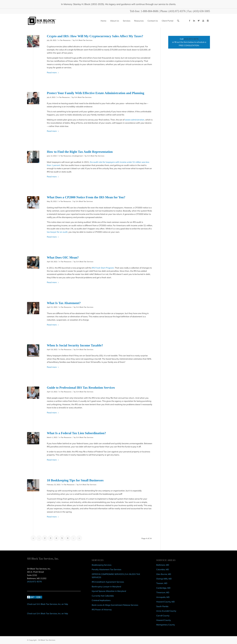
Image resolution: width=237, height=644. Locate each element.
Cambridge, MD (163, 588)
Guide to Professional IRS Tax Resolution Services (81, 388)
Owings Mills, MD (164, 579)
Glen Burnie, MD (164, 574)
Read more (53, 72)
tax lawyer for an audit (57, 232)
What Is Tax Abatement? (64, 303)
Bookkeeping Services (102, 565)
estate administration (135, 120)
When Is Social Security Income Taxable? (75, 345)
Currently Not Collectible (103, 596)
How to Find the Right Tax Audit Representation (80, 152)
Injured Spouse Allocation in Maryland (109, 591)
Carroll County (163, 616)
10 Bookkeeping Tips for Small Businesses (75, 480)
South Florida (162, 606)
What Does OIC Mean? (63, 257)
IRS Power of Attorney (102, 610)
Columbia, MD (163, 569)
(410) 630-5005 (201, 11)
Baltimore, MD (163, 565)
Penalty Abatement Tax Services (106, 569)
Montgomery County (166, 625)
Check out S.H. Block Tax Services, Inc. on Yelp (48, 604)
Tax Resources (65, 40)
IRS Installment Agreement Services (108, 582)
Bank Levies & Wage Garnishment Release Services (115, 605)
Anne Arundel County (166, 611)
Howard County (164, 620)
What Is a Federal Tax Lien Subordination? (76, 433)
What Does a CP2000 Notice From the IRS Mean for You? (86, 197)
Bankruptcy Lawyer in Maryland (106, 587)
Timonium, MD (163, 592)
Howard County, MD (166, 602)
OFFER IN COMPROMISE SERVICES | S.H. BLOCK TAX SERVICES (116, 576)
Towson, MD (162, 583)
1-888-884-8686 (150, 11)
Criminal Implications (101, 600)
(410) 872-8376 (177, 11)
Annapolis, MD (163, 597)
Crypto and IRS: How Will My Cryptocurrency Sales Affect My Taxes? (95, 36)
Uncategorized (77, 156)
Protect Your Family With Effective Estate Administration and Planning (96, 93)
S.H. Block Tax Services (84, 40)
